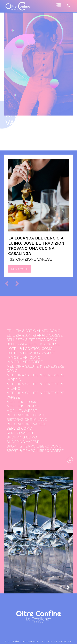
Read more (20, 269)
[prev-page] (9, 283)
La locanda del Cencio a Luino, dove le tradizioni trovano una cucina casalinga (37, 246)
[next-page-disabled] (19, 283)
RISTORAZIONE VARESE (30, 259)
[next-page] (70, 589)
